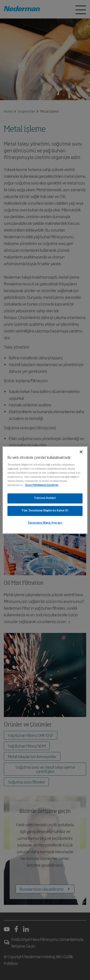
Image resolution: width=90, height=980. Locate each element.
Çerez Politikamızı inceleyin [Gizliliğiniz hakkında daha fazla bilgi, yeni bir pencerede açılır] (42, 485)
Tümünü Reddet (45, 498)
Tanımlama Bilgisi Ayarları (45, 523)
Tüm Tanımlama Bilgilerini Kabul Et (45, 511)
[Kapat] (81, 452)
